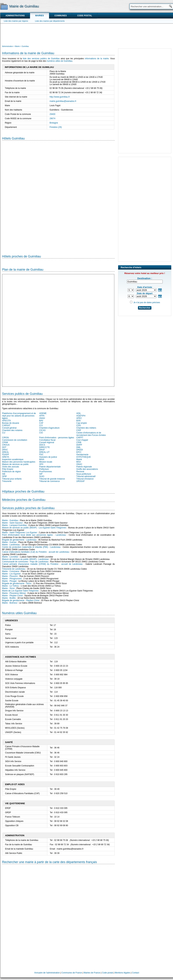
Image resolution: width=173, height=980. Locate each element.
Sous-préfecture (84, 474)
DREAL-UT (44, 452)
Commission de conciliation (15, 440)
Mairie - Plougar (9, 581)
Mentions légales (122, 973)
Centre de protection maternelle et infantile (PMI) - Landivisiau (31, 547)
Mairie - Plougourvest (12, 579)
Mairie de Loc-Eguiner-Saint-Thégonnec (20, 591)
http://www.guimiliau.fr (60, 97)
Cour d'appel (82, 440)
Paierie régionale (84, 467)
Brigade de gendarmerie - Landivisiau (19, 540)
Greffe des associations (87, 469)
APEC (79, 418)
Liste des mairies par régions (16, 21)
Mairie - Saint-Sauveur (12, 523)
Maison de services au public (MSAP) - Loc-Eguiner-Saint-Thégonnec (34, 528)
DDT (4, 447)
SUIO (42, 476)
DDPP (79, 445)
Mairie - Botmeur (10, 603)
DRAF (42, 450)
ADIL (79, 413)
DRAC (5, 450)
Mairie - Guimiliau (10, 520)
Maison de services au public (15, 464)
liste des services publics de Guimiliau (41, 59)
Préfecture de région (11, 472)
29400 (52, 114)
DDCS (42, 445)
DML (78, 447)
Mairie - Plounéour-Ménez (14, 593)
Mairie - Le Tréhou (10, 586)
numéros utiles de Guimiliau (60, 61)
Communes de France (72, 973)
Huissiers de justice (48, 457)
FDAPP (6, 455)
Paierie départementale (50, 467)
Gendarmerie (82, 455)
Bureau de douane (11, 423)
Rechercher (145, 308)
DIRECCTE (44, 447)
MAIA (42, 459)
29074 (52, 118)
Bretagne (54, 123)
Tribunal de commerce (49, 481)
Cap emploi (82, 423)
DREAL (6, 452)
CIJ (4, 433)
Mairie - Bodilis (9, 598)
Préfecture (44, 469)
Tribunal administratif (86, 476)
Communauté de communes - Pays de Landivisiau (25, 562)
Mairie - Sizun (8, 588)
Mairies (40, 16)
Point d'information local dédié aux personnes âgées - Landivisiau (34, 535)
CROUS (6, 445)
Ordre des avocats (11, 467)
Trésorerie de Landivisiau (14, 569)
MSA (79, 462)
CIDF (79, 430)
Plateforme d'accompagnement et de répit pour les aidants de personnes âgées (19, 416)
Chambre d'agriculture (49, 428)
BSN (78, 421)
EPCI (79, 452)
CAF (41, 423)
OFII (41, 464)
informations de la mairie (97, 59)
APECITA (6, 421)
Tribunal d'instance (85, 479)
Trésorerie (7, 481)
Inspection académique (13, 459)
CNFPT (80, 438)
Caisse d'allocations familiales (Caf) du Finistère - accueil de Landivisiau (36, 552)
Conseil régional (47, 442)
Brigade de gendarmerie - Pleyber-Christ (21, 600)
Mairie (79, 459)
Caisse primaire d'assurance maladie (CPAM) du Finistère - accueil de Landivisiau (42, 564)
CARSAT (6, 425)
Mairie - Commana (11, 571)
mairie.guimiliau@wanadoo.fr (63, 101)
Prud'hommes (46, 472)
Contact (135, 973)
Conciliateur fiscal (47, 440)
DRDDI (80, 450)
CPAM (5, 442)
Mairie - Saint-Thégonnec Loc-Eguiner (20, 533)
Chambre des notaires (12, 430)
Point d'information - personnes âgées (57, 438)
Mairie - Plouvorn (10, 576)
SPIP (4, 476)
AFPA (42, 416)
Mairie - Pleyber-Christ (12, 596)
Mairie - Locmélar (10, 557)
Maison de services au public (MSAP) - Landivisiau (25, 559)
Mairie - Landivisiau (11, 545)
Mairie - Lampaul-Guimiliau (14, 525)
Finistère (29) (56, 127)
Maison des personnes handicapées (19, 462)
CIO (41, 433)
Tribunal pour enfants (12, 479)
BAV (41, 421)
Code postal (85, 16)
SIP (41, 474)
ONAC (79, 464)
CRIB (79, 442)
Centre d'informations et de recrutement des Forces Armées (91, 434)
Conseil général (9, 428)
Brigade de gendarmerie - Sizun (17, 583)
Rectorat (80, 472)
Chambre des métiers (86, 428)
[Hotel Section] (58, 195)
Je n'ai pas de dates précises (147, 302)
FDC (41, 455)
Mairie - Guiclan (9, 542)
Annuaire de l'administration (47, 973)
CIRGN (5, 438)
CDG (79, 425)
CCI (41, 425)
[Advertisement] (87, 34)
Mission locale (46, 462)
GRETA (6, 457)
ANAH (42, 418)
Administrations (15, 16)
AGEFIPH (81, 416)
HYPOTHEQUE (84, 457)
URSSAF (81, 481)
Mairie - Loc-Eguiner (11, 574)
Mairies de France (92, 973)
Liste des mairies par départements (50, 21)
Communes (61, 16)
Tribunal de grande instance (52, 479)
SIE (4, 474)
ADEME (43, 413)
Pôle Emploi (8, 469)
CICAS (42, 430)
